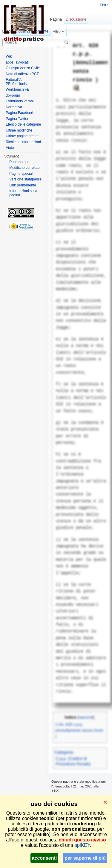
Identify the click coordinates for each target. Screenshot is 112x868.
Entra (104, 5)
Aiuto (10, 148)
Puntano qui (19, 162)
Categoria (64, 752)
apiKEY (82, 845)
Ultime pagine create (22, 136)
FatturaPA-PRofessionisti (17, 82)
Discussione (76, 19)
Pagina (56, 19)
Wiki (9, 56)
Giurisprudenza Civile (23, 68)
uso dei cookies (54, 804)
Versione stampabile (25, 179)
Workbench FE (17, 89)
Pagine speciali (21, 174)
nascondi (86, 717)
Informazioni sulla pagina (23, 193)
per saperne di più (85, 858)
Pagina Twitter (17, 119)
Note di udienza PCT (22, 74)
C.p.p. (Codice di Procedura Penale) (73, 761)
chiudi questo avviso (82, 840)
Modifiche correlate (24, 168)
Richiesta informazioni (23, 142)
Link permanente (23, 185)
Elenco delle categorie (23, 124)
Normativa (14, 107)
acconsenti (45, 858)
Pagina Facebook (20, 113)
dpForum (13, 95)
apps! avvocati (17, 62)
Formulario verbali (20, 101)
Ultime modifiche (19, 130)
